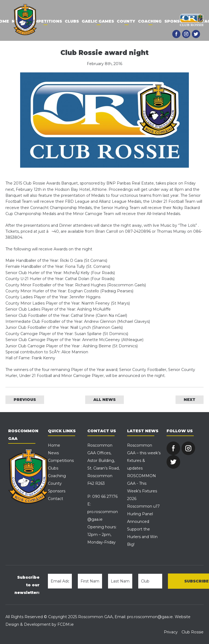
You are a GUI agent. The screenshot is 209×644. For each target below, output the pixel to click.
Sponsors (177, 21)
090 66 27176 (105, 496)
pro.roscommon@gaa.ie (150, 617)
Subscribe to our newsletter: (27, 585)
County (126, 21)
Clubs (72, 21)
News (53, 453)
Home (54, 445)
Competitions (45, 21)
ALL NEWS (104, 400)
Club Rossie (193, 632)
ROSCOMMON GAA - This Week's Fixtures (142, 483)
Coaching (150, 21)
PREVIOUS (25, 400)
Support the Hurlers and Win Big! (142, 537)
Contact (56, 499)
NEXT (190, 400)
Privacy (171, 632)
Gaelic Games (98, 21)
